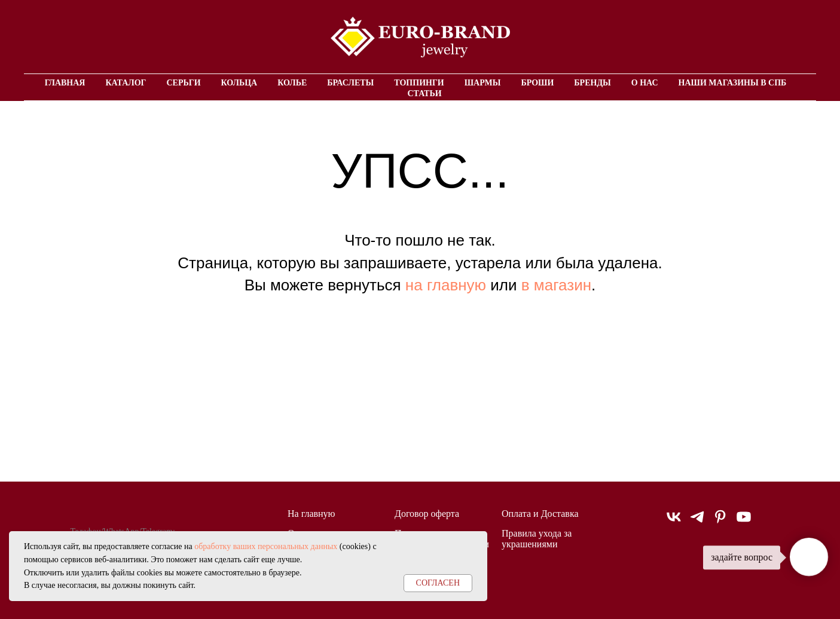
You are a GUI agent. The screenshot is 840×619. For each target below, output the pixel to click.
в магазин (556, 285)
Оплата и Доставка (540, 514)
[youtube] (744, 522)
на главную (446, 285)
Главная (65, 83)
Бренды (592, 83)
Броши (537, 83)
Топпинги (419, 83)
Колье (292, 83)
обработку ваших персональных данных (266, 546)
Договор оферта (427, 514)
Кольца (239, 83)
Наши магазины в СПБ (733, 83)
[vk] (674, 522)
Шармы (483, 83)
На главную (311, 514)
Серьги (183, 83)
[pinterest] (720, 522)
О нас (645, 83)
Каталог (126, 83)
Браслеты (350, 83)
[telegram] (697, 522)
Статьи (424, 94)
